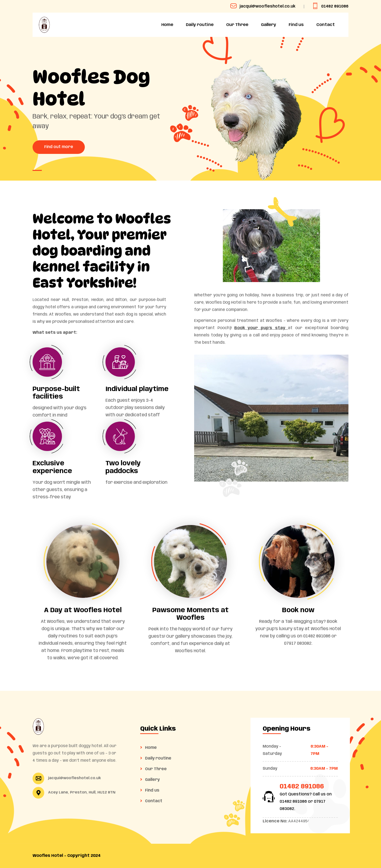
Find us (296, 25)
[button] (37, 170)
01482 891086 (330, 6)
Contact (326, 25)
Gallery (268, 25)
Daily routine (200, 25)
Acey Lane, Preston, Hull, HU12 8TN (82, 793)
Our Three (237, 25)
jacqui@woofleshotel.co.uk (263, 6)
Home (167, 25)
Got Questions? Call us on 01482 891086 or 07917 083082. (306, 802)
